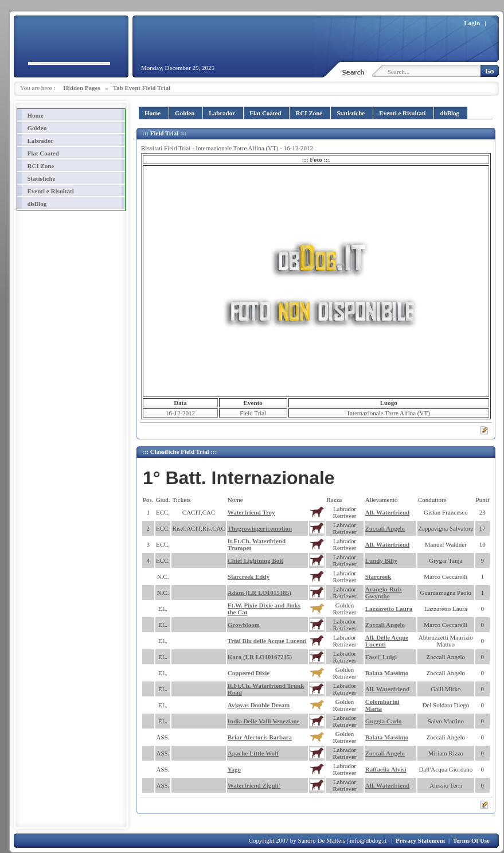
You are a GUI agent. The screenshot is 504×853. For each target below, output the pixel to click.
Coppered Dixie (249, 673)
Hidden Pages (81, 88)
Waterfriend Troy (251, 512)
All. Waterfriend (387, 512)
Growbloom (244, 625)
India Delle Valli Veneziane (264, 721)
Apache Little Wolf (253, 753)
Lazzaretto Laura (389, 609)
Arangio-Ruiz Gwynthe (384, 593)
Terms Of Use (471, 840)
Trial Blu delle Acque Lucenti (267, 641)
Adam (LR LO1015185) (259, 593)
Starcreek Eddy (249, 577)
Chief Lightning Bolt (255, 560)
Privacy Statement (420, 840)
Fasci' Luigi (381, 657)
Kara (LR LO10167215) (260, 657)
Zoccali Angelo (385, 528)
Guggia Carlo (384, 721)
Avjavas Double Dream (259, 705)
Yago (234, 769)
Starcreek (378, 577)
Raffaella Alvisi (386, 769)
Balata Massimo (387, 673)
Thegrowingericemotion (260, 528)
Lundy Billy (381, 560)
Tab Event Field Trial (142, 88)
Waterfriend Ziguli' (254, 785)
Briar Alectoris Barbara (260, 737)
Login (472, 23)
